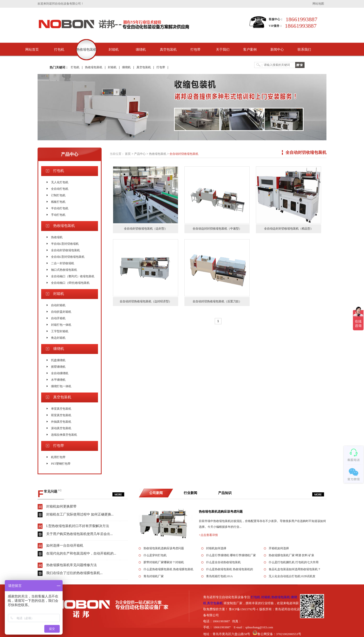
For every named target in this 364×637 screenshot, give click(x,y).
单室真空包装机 (61, 409)
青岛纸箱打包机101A (219, 576)
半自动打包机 (60, 208)
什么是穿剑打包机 (155, 555)
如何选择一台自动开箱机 (65, 546)
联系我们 (304, 50)
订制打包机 (58, 195)
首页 (128, 154)
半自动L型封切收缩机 (65, 244)
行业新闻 (190, 493)
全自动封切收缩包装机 (65, 250)
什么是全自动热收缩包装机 (223, 562)
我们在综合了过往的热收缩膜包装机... (75, 573)
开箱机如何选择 (279, 548)
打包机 (59, 50)
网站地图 (318, 4)
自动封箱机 (58, 305)
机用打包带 (58, 457)
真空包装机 (168, 50)
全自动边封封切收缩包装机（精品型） (289, 229)
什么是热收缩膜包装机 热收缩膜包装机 (168, 569)
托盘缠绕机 (58, 360)
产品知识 (225, 493)
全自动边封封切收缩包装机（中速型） (217, 229)
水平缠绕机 (58, 380)
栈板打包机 (58, 202)
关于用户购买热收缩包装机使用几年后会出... (80, 534)
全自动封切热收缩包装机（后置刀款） (217, 301)
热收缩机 (57, 237)
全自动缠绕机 (60, 373)
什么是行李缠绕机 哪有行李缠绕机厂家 (231, 555)
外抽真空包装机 (61, 422)
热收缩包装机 (86, 50)
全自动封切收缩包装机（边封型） (146, 229)
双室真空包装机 (61, 415)
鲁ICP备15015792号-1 (244, 609)
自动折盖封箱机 (61, 312)
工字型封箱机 (60, 331)
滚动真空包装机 (61, 428)
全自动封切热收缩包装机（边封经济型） (146, 301)
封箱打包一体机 (61, 325)
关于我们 (223, 50)
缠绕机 (141, 50)
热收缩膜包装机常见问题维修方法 (71, 565)
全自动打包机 (60, 189)
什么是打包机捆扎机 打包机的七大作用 (294, 562)
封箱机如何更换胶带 (61, 506)
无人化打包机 (60, 182)
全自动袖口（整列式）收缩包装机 (73, 276)
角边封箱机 (58, 338)
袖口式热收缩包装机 (64, 270)
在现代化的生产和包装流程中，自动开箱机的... (81, 553)
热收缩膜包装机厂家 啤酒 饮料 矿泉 (291, 555)
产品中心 (70, 154)
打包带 (195, 50)
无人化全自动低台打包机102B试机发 (292, 576)
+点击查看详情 (208, 535)
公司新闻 (156, 493)
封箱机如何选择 (216, 548)
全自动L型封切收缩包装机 (68, 257)
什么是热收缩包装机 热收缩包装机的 (230, 569)
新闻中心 (277, 50)
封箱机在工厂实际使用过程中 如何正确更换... (80, 514)
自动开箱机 (58, 318)
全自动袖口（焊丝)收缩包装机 (70, 283)
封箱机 (114, 50)
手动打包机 (58, 215)
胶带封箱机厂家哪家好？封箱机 (164, 562)
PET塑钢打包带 (61, 464)
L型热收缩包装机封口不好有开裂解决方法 (78, 526)
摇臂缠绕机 (58, 367)
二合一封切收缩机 (63, 263)
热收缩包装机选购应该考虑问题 (221, 512)
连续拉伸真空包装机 (64, 435)
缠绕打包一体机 (61, 386)
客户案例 (250, 50)
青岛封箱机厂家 (154, 576)
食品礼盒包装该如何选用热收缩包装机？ (295, 569)
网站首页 (32, 50)
